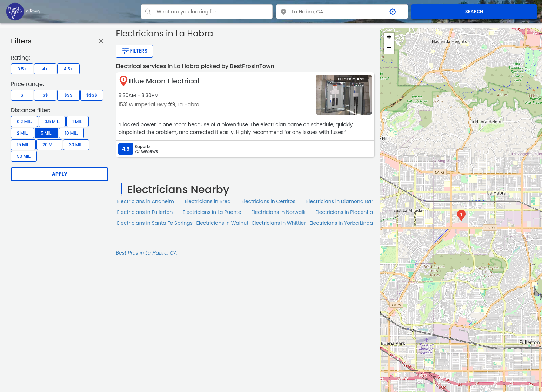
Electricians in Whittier (279, 223)
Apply (60, 174)
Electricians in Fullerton (145, 212)
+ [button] (389, 38)
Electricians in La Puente (212, 212)
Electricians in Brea (208, 201)
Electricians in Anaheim (145, 201)
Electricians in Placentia (344, 212)
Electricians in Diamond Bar (340, 201)
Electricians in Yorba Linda (341, 223)
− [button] (389, 48)
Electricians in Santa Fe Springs (155, 223)
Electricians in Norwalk (278, 212)
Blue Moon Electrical (164, 81)
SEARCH (474, 11)
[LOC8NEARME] (23, 11)
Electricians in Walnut (223, 223)
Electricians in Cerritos (268, 201)
